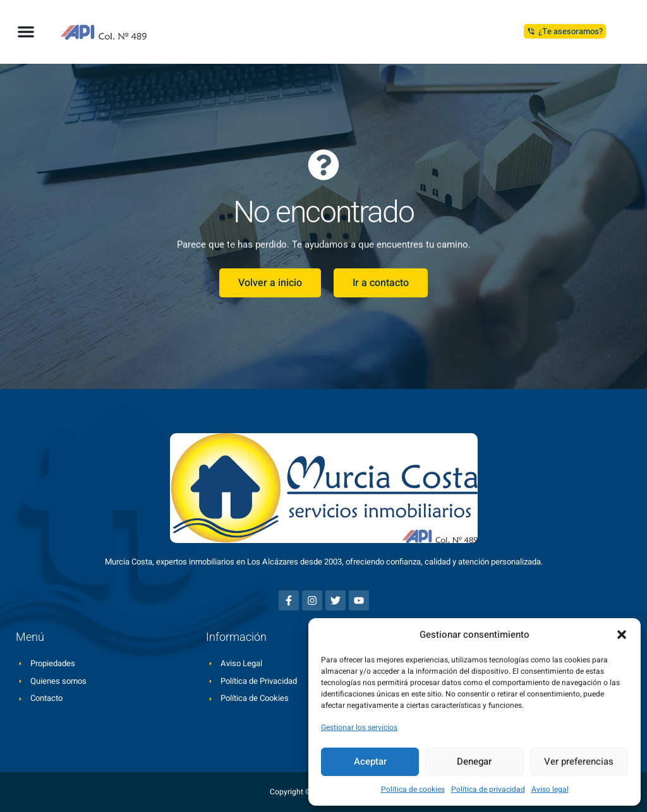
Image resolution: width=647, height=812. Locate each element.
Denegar (474, 761)
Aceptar (370, 761)
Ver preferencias (579, 761)
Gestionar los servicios (359, 727)
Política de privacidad (488, 789)
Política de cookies (413, 789)
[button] (622, 635)
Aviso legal (550, 789)
